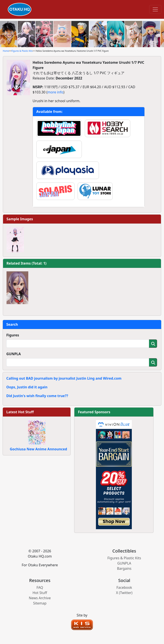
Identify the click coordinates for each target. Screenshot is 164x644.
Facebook (124, 587)
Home (6, 51)
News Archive (40, 598)
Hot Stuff (40, 593)
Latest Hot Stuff (20, 412)
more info (55, 92)
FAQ (40, 587)
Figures (13, 335)
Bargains (124, 568)
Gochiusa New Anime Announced (38, 449)
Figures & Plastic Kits (22, 51)
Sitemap (40, 603)
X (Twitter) (124, 593)
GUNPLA (14, 354)
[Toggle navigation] (155, 9)
